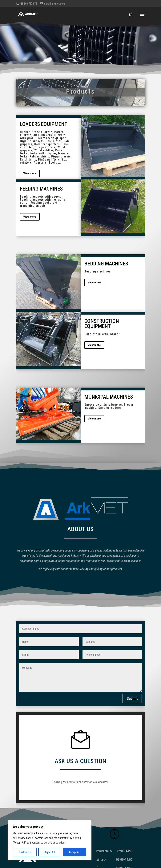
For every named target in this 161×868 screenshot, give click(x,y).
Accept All (74, 852)
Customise (25, 852)
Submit (132, 677)
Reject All (50, 852)
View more (30, 173)
